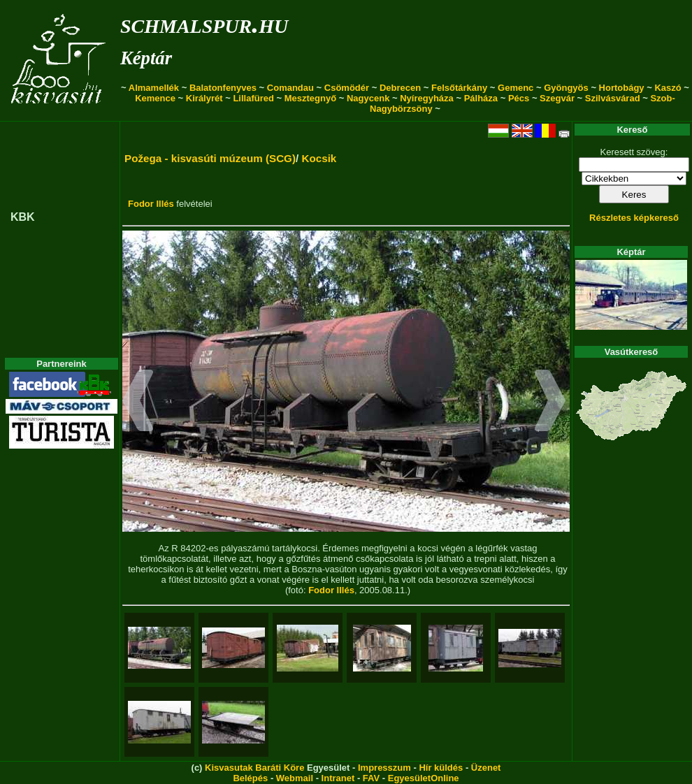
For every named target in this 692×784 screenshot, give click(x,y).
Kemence (155, 98)
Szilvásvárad (613, 98)
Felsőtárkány (459, 88)
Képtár (146, 58)
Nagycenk (368, 98)
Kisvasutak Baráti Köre (254, 768)
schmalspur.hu (204, 23)
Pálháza (481, 98)
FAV (371, 778)
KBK (23, 217)
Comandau (290, 88)
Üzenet (486, 768)
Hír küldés (441, 768)
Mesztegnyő (310, 98)
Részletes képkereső (634, 218)
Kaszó (668, 88)
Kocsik (319, 158)
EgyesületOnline (424, 778)
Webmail (295, 778)
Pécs (519, 98)
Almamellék (154, 88)
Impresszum (384, 768)
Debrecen (400, 88)
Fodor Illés (151, 204)
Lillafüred (253, 98)
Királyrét (204, 98)
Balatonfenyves (223, 88)
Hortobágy (622, 88)
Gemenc (516, 88)
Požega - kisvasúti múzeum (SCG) (210, 158)
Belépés (250, 778)
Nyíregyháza (427, 98)
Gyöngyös (566, 88)
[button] (138, 402)
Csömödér (347, 88)
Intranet (338, 778)
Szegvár (557, 98)
